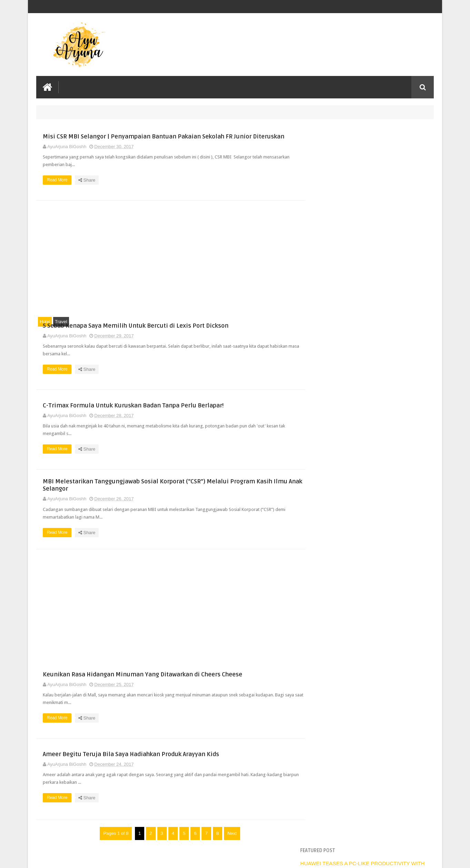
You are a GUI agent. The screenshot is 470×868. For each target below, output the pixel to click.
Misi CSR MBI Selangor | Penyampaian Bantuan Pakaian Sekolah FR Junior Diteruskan (221, 137)
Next (229, 854)
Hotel (45, 330)
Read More (184, 195)
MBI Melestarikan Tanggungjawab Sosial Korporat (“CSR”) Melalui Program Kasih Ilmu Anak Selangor (231, 496)
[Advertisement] (167, 266)
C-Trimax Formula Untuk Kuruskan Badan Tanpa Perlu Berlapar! (226, 412)
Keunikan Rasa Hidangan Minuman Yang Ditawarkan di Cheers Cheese (226, 690)
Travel (61, 330)
